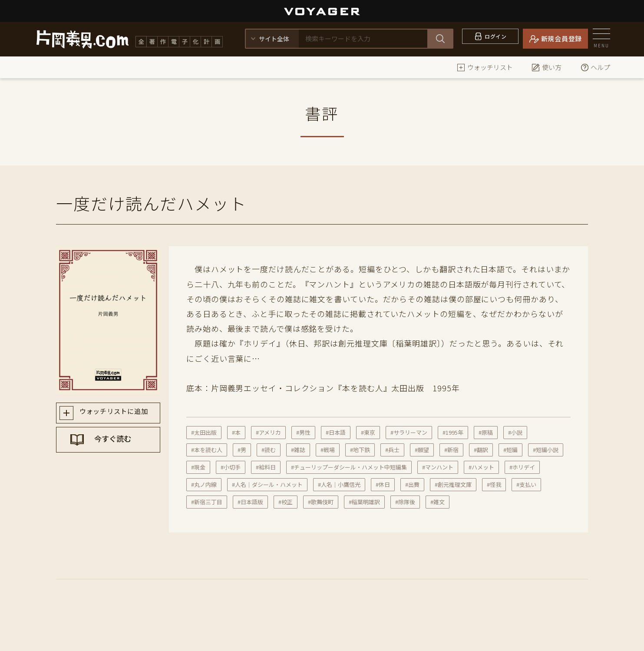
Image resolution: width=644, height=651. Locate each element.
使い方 (547, 67)
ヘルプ (595, 67)
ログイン (496, 38)
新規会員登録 (562, 38)
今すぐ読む (116, 444)
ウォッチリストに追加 (116, 413)
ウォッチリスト (485, 67)
